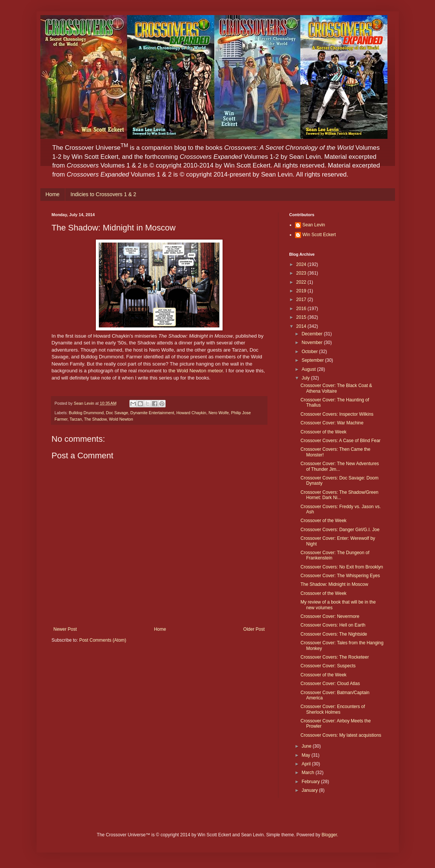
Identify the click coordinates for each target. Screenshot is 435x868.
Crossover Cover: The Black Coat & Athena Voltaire (336, 388)
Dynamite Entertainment (152, 413)
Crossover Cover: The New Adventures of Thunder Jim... (340, 466)
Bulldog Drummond (86, 413)
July (306, 378)
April (307, 764)
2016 (302, 309)
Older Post (254, 629)
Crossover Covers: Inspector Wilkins (337, 414)
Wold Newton (121, 419)
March (308, 773)
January (310, 790)
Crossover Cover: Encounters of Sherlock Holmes (333, 709)
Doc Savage (117, 413)
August (309, 369)
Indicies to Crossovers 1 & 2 (103, 194)
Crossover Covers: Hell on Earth (333, 625)
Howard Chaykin (191, 413)
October (310, 352)
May (306, 755)
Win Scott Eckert (319, 235)
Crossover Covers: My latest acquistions (341, 735)
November (313, 343)
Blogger (329, 835)
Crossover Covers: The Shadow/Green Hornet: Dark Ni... (339, 495)
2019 (302, 291)
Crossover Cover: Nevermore (330, 616)
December (313, 334)
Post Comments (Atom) (103, 640)
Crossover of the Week (323, 432)
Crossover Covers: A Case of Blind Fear (340, 441)
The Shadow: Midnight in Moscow (334, 584)
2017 (302, 300)
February (311, 782)
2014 (302, 326)
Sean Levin (314, 225)
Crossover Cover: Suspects (328, 666)
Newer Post (65, 629)
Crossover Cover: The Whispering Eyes (340, 576)
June (307, 746)
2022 (302, 282)
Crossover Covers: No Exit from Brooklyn (342, 567)
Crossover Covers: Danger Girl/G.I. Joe (340, 530)
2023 (302, 273)
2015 (302, 317)
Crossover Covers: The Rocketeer (334, 657)
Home (53, 194)
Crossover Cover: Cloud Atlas (330, 684)
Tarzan (76, 419)
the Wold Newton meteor (196, 371)
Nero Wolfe (219, 413)
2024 (302, 264)
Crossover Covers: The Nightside (334, 634)
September (313, 360)
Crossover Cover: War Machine (332, 423)
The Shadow (95, 419)
